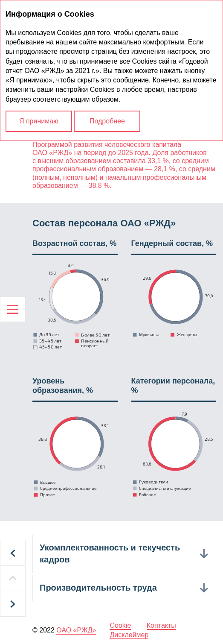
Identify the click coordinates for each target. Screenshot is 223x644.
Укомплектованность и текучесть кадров (110, 553)
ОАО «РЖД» (76, 630)
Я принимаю (39, 121)
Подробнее (107, 121)
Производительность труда (98, 588)
